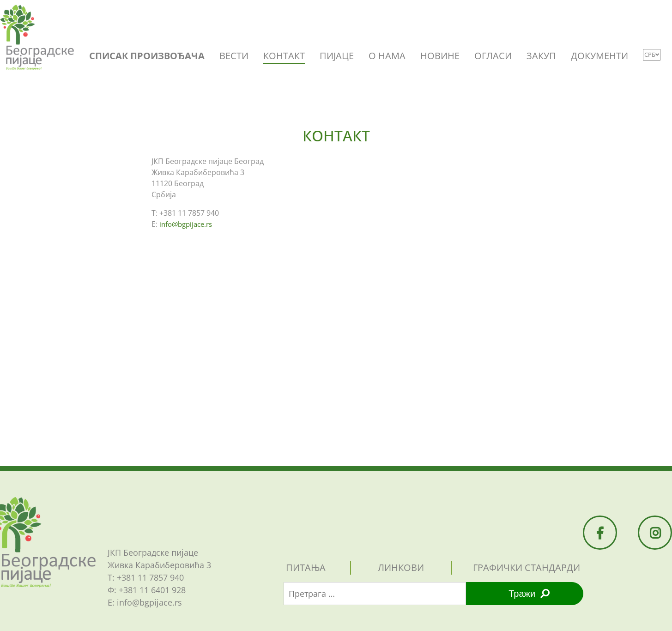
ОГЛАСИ (493, 56)
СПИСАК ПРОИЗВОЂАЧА (147, 56)
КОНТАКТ (284, 56)
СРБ (652, 55)
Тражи (529, 594)
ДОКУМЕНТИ (599, 56)
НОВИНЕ (440, 56)
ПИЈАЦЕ (337, 56)
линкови (401, 567)
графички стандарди (527, 567)
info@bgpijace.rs (186, 224)
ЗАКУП (541, 56)
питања (306, 567)
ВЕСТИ (234, 56)
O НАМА (387, 56)
